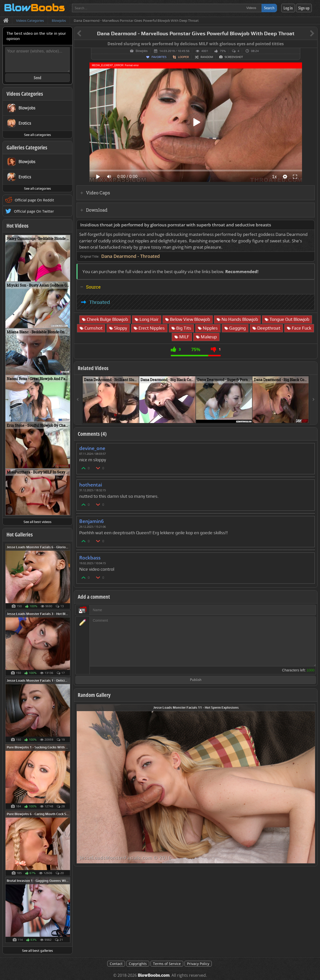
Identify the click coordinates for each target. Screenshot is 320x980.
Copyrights (138, 964)
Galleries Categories (27, 147)
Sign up (304, 8)
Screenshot (234, 57)
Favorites (159, 57)
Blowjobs (141, 51)
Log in (288, 8)
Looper (183, 57)
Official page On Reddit (34, 200)
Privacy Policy (198, 964)
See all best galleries (37, 951)
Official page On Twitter (34, 211)
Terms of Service (167, 964)
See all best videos (37, 522)
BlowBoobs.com (154, 975)
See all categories (37, 135)
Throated (99, 302)
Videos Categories (25, 94)
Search (269, 8)
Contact (116, 964)
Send (37, 78)
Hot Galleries (20, 534)
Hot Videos (17, 226)
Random (207, 57)
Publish (196, 680)
